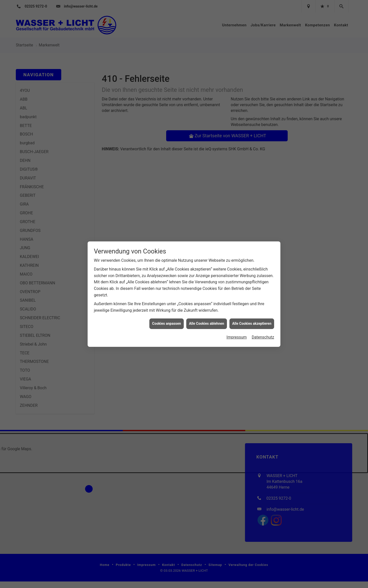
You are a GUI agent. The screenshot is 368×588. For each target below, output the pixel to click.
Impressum (237, 265)
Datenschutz (263, 265)
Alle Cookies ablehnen (207, 251)
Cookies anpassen (167, 251)
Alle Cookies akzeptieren (252, 251)
